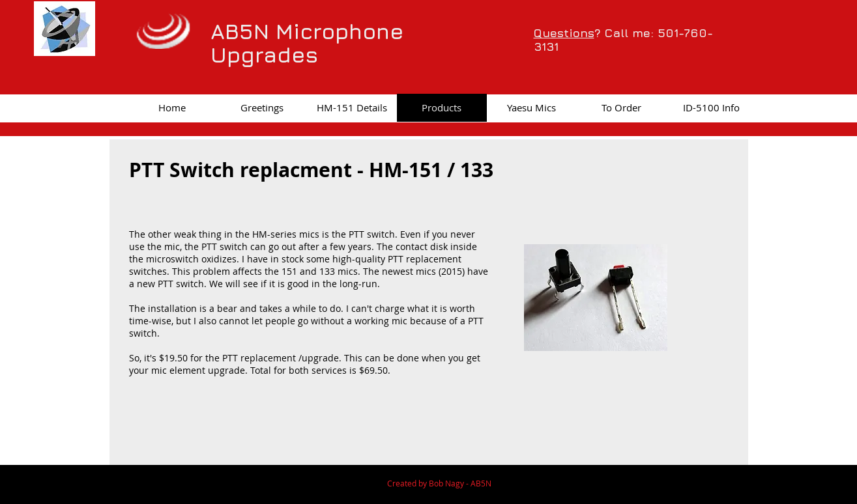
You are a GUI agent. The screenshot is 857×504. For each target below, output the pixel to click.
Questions (564, 33)
